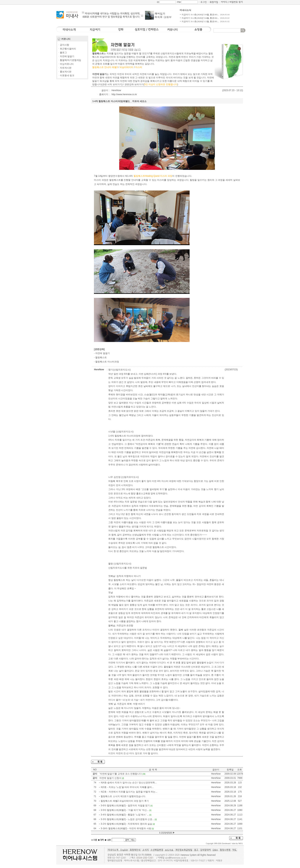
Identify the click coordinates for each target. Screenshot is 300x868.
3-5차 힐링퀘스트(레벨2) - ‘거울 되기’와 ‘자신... (125, 810)
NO (95, 770)
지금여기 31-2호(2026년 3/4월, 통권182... (200, 18)
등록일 (230, 770)
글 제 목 (153, 770)
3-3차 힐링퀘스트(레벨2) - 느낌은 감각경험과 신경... (127, 819)
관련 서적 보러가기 (112, 84)
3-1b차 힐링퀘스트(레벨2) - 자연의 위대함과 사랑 (126, 828)
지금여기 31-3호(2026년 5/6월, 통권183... (200, 15)
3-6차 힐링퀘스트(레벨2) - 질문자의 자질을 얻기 (125, 806)
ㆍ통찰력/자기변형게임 (69, 60)
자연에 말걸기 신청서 (110, 778)
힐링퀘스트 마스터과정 (107, 362)
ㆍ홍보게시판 (64, 72)
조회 (240, 770)
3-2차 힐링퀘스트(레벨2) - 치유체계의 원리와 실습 (126, 824)
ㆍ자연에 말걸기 (66, 56)
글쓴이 (216, 770)
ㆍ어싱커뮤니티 (66, 64)
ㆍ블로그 (62, 53)
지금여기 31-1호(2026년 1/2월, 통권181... (200, 21)
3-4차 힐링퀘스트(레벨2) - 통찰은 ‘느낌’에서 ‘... (125, 815)
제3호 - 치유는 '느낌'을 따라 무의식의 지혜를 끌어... (127, 787)
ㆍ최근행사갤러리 (67, 49)
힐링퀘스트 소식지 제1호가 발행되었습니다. (123, 796)
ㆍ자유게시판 (64, 68)
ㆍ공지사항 (63, 45)
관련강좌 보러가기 (134, 84)
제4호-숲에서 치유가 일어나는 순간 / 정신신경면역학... (129, 783)
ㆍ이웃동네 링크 (66, 75)
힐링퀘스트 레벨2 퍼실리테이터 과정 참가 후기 (125, 801)
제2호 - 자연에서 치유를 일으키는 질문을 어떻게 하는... (129, 792)
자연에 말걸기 (102, 353)
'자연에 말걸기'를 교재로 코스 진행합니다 (121, 774)
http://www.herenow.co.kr (124, 94)
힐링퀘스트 (101, 357)
